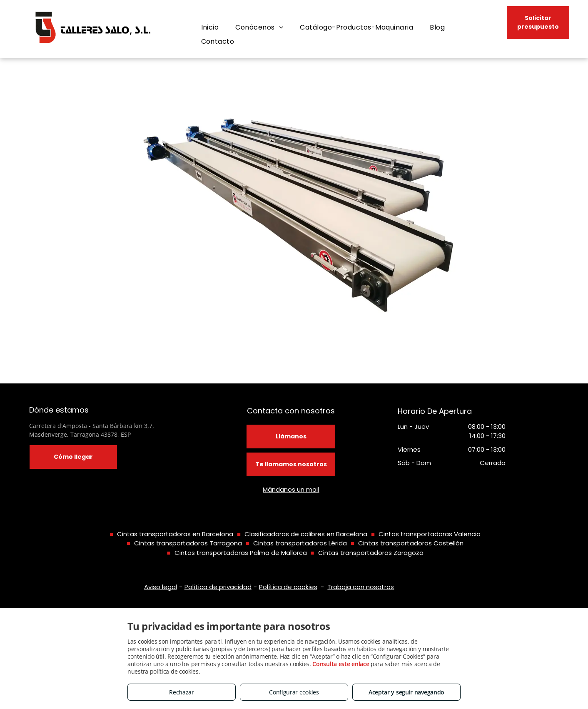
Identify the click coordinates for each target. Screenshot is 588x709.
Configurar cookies (294, 692)
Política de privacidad (218, 587)
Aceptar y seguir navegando (406, 692)
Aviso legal (161, 587)
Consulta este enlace (341, 664)
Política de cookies (288, 587)
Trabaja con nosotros (361, 587)
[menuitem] (210, 27)
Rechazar (182, 692)
